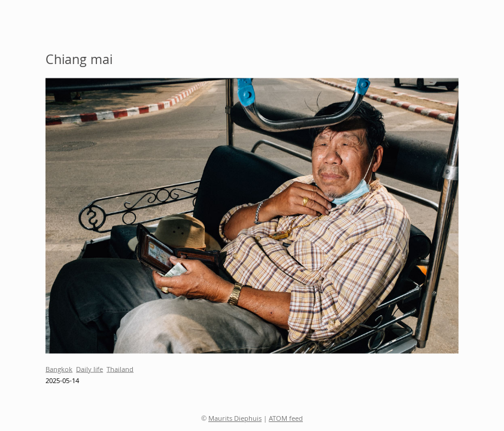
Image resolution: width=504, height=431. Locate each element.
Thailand (120, 370)
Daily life (89, 370)
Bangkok (59, 370)
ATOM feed (286, 419)
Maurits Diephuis (235, 419)
